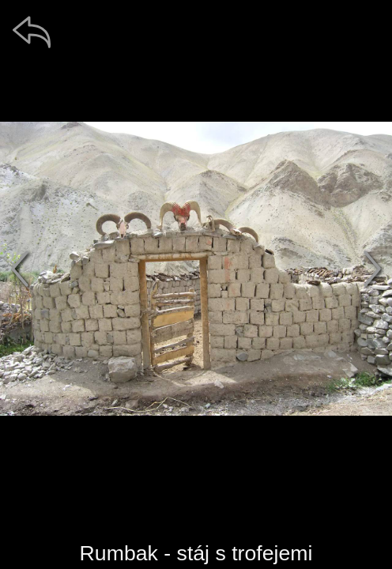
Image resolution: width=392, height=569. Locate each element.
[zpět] (32, 32)
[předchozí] (20, 269)
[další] (372, 269)
